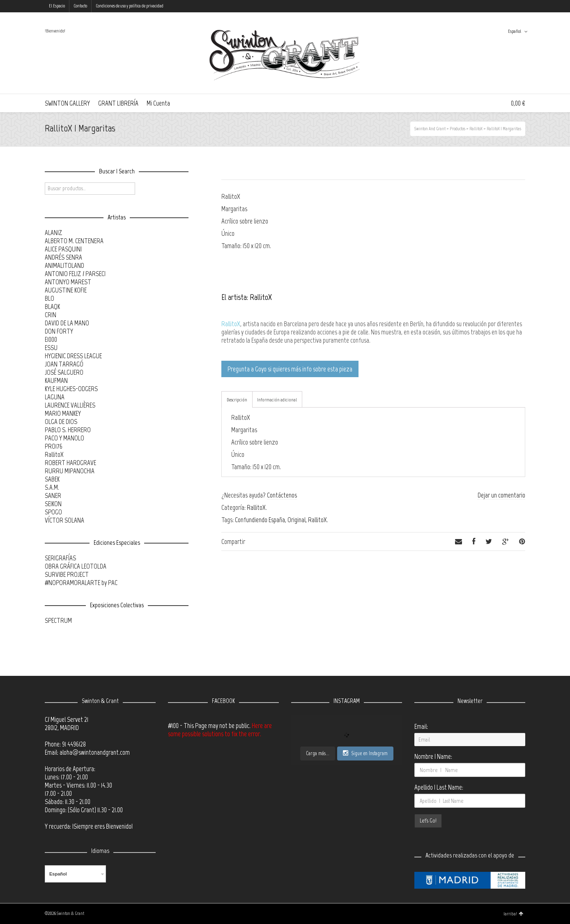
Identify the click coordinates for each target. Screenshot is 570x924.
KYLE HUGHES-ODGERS (71, 389)
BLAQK (52, 306)
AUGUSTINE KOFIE (66, 290)
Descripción (237, 400)
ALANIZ (54, 233)
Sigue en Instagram (365, 753)
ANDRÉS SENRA (63, 257)
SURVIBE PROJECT (67, 574)
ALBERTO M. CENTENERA (74, 241)
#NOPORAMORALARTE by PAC (81, 583)
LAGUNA (55, 397)
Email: (421, 726)
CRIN (51, 315)
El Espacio (57, 6)
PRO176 (54, 446)
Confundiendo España (260, 520)
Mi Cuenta (158, 103)
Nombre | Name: (433, 756)
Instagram (513, 6)
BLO (49, 298)
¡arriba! (513, 914)
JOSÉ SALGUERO (64, 372)
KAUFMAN (56, 380)
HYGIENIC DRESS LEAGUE (73, 356)
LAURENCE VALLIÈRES (70, 405)
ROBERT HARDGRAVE (70, 463)
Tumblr (524, 6)
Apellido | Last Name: (439, 787)
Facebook (501, 6)
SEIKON (53, 504)
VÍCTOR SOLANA (64, 520)
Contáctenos (282, 495)
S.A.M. (52, 487)
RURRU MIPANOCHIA (70, 471)
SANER (53, 495)
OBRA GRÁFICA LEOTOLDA (76, 566)
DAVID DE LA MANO (67, 323)
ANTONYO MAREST (68, 282)
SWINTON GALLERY (67, 103)
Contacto (80, 6)
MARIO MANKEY (63, 413)
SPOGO (53, 512)
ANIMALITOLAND (64, 265)
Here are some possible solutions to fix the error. (220, 730)
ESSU (51, 348)
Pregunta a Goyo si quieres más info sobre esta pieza (290, 369)
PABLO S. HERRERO (68, 430)
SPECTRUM (58, 620)
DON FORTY (59, 331)
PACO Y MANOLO (64, 438)
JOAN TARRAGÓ (64, 364)
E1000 (51, 339)
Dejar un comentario (501, 495)
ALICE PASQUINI (63, 249)
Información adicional (277, 400)
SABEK (52, 479)
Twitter (489, 6)
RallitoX (231, 324)
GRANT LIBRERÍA (118, 103)
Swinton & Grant (70, 914)
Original (296, 520)
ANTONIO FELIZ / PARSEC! (75, 274)
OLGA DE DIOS (61, 422)
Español (515, 31)
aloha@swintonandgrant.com (95, 752)
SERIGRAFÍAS (60, 558)
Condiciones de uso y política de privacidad (130, 6)
